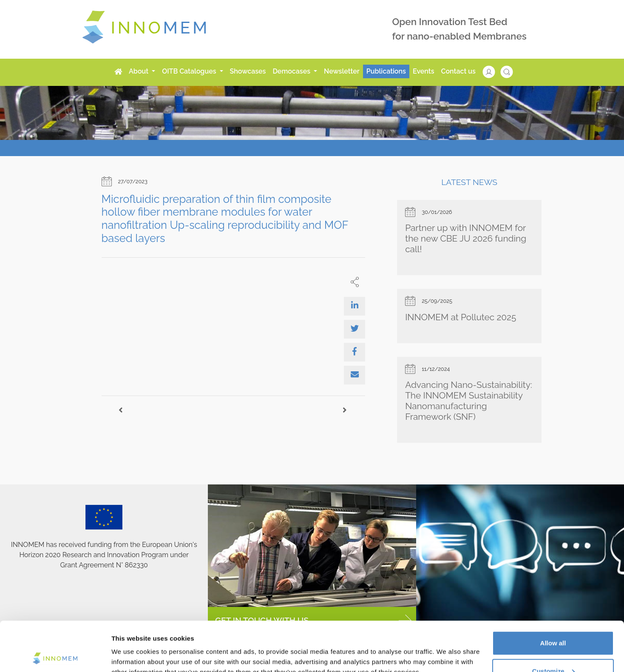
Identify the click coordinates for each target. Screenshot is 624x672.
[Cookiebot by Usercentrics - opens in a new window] (55, 655)
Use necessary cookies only (553, 649)
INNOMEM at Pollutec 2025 (461, 317)
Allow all (553, 594)
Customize (553, 622)
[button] (493, 71)
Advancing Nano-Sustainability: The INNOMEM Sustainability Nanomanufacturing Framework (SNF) (469, 401)
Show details (131, 646)
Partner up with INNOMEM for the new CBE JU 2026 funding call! (466, 238)
